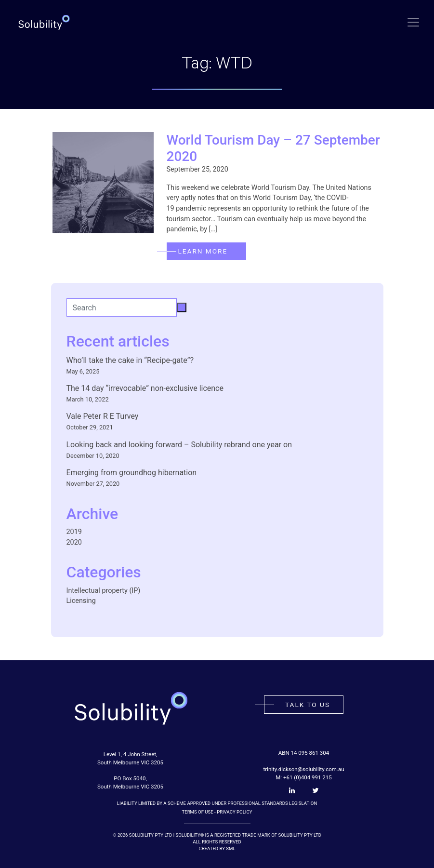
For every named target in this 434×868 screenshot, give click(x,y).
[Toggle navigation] (413, 22)
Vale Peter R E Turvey (103, 416)
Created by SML (217, 848)
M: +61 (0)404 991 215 (303, 777)
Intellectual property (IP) (104, 591)
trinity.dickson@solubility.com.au (303, 769)
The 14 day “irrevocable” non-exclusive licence (145, 388)
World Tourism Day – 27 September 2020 (273, 148)
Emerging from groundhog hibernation (132, 473)
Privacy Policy (234, 812)
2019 (74, 532)
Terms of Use (198, 812)
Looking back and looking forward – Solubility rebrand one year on (179, 445)
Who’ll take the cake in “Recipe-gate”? (130, 360)
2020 (74, 542)
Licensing (81, 601)
